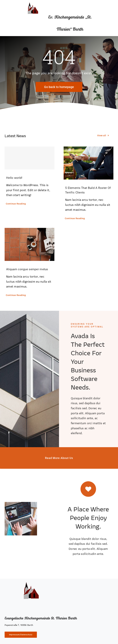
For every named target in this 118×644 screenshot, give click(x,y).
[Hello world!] (29, 158)
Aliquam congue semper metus (27, 269)
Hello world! (14, 178)
